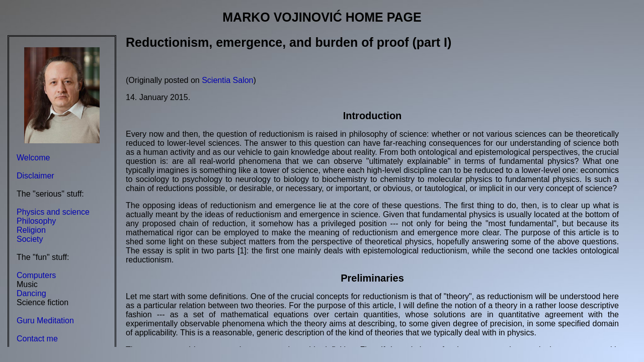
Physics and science (53, 212)
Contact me (37, 339)
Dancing (31, 293)
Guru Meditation (45, 321)
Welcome (33, 158)
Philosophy (36, 221)
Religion (31, 230)
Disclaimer (35, 176)
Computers (36, 275)
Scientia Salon (227, 80)
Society (30, 239)
